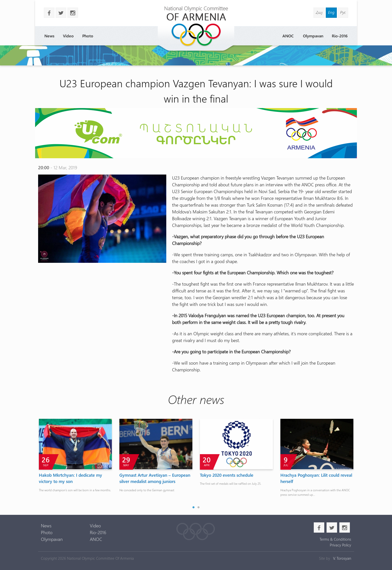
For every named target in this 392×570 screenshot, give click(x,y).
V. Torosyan (342, 558)
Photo (88, 36)
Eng (331, 12)
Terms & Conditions (335, 539)
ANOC (288, 36)
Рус (343, 12)
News (49, 36)
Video (68, 36)
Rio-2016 (340, 36)
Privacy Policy (340, 545)
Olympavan (313, 36)
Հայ (319, 12)
